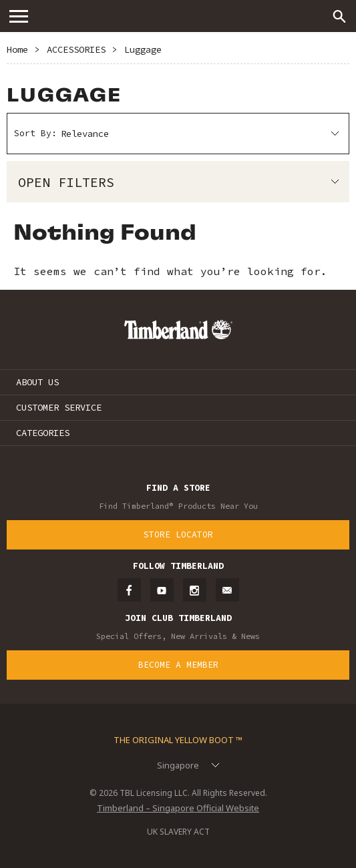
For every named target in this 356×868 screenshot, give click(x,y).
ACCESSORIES (76, 49)
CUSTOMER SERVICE (59, 407)
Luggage (143, 49)
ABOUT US (37, 382)
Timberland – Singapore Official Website (178, 808)
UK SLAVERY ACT (178, 832)
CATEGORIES (43, 433)
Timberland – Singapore (178, 16)
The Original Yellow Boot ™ (178, 740)
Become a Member (178, 665)
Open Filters (66, 182)
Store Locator (178, 534)
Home (17, 49)
